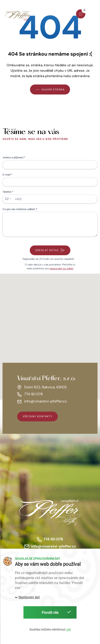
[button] (94, 15)
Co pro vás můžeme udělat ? (20, 209)
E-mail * (8, 175)
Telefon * (8, 192)
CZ (7, 199)
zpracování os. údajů (61, 268)
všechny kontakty (38, 416)
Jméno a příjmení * (14, 157)
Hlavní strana (50, 89)
